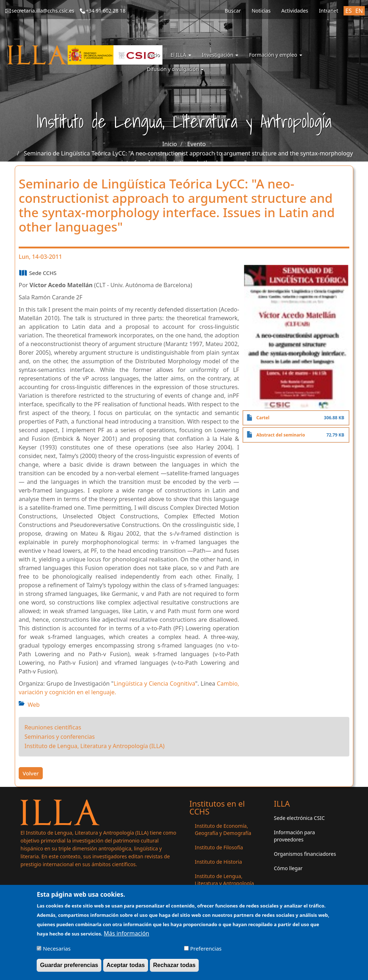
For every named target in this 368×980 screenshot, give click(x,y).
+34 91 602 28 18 (106, 11)
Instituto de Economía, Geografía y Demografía (223, 829)
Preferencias (206, 952)
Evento (196, 144)
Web (34, 705)
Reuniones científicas (53, 727)
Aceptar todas (126, 969)
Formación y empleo (276, 55)
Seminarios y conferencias (60, 737)
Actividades (295, 11)
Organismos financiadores (305, 854)
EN (359, 11)
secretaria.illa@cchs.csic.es (43, 11)
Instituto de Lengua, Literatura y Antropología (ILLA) (95, 746)
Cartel (263, 418)
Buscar (233, 11)
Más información (126, 937)
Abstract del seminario (280, 435)
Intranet (329, 11)
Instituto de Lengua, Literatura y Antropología (224, 880)
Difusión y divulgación (175, 69)
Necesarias (57, 952)
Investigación (220, 55)
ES (349, 11)
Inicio (153, 55)
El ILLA (181, 55)
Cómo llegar (288, 868)
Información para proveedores (294, 836)
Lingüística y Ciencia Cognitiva (154, 683)
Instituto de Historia (218, 862)
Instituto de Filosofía (219, 847)
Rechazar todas (174, 969)
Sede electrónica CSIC (299, 818)
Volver (31, 773)
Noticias (261, 11)
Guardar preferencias (69, 969)
